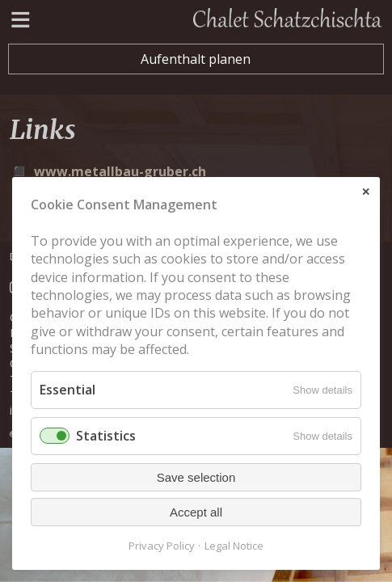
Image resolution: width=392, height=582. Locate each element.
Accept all (196, 512)
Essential (67, 390)
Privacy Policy (162, 546)
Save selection (196, 477)
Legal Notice (234, 546)
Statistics (106, 436)
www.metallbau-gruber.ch (120, 171)
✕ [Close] (366, 192)
